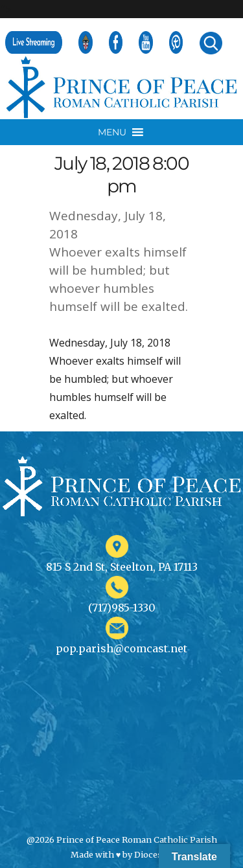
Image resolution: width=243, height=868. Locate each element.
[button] (112, 132)
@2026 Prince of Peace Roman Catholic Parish (122, 839)
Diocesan (153, 854)
